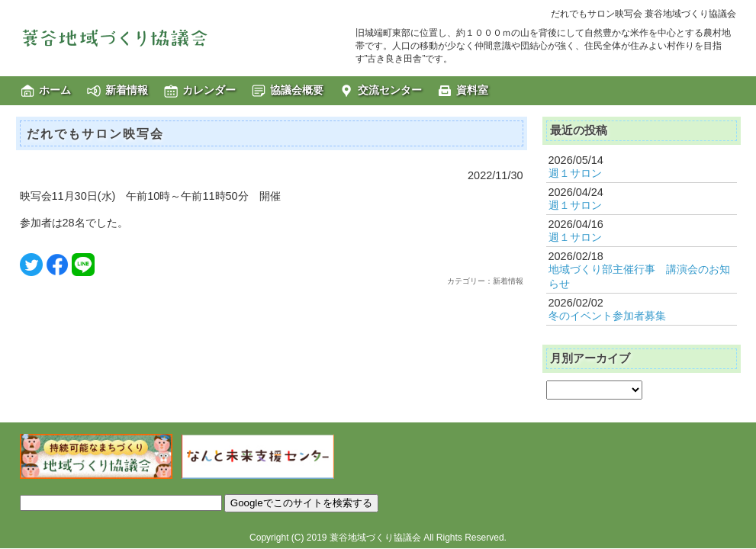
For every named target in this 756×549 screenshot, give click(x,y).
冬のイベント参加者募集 (607, 316)
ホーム (55, 90)
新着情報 (127, 90)
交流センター (390, 90)
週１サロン (575, 173)
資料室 (472, 90)
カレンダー (209, 90)
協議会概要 (297, 90)
